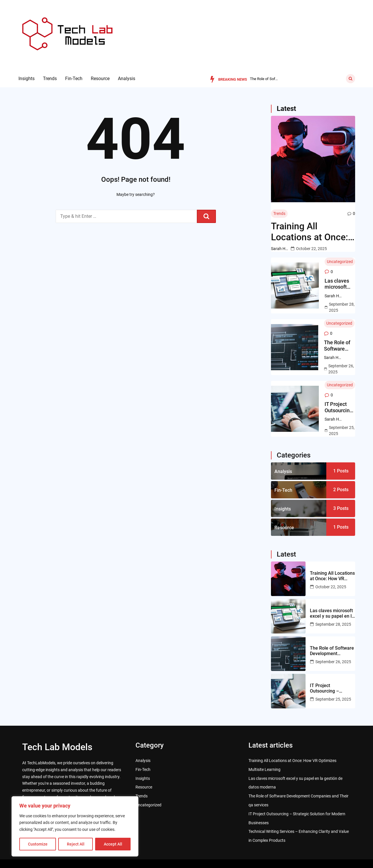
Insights (27, 79)
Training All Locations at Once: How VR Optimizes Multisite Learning (309, 232)
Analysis (127, 79)
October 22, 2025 (311, 249)
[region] (75, 826)
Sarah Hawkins (280, 249)
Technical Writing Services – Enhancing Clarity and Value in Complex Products (299, 836)
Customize (38, 844)
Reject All (76, 844)
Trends (50, 79)
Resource (100, 79)
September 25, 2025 (342, 431)
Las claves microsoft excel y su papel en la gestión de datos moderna (337, 284)
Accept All (113, 844)
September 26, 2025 (341, 369)
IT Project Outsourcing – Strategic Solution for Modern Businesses (339, 407)
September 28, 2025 (342, 307)
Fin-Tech (74, 79)
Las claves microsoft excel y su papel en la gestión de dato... (264, 79)
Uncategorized (340, 262)
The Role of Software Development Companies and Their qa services (340, 346)
